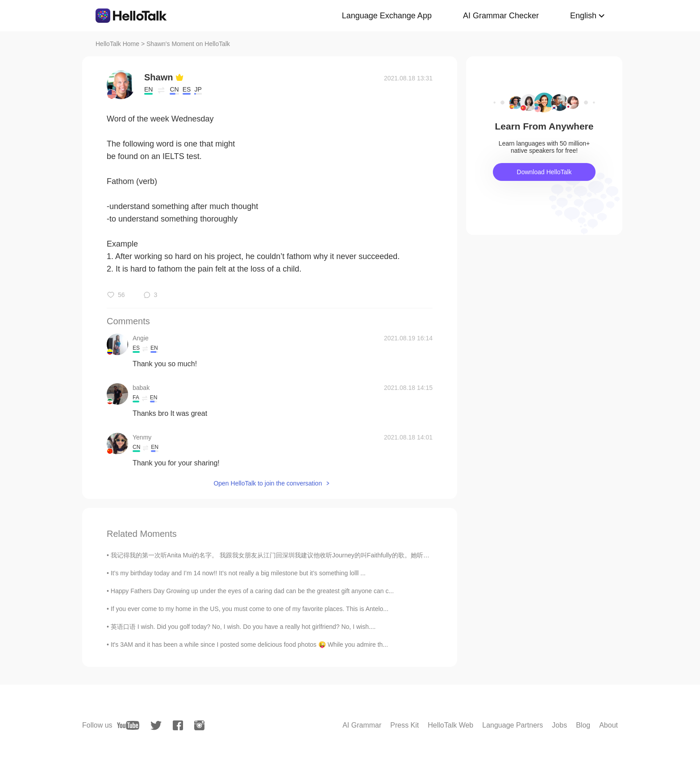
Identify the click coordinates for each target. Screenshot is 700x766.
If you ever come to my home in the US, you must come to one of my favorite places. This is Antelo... (250, 609)
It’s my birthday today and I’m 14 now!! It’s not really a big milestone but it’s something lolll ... (238, 573)
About (608, 725)
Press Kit (404, 725)
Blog (583, 725)
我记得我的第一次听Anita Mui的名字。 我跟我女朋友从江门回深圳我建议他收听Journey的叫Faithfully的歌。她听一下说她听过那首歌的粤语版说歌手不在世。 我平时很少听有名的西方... (367, 555)
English (583, 16)
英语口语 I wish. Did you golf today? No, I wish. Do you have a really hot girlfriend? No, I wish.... (243, 627)
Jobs (559, 725)
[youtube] (128, 725)
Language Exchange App (387, 16)
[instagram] (199, 725)
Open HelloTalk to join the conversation (268, 483)
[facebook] (178, 725)
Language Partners (512, 725)
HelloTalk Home (117, 44)
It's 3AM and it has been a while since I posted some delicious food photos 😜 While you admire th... (249, 645)
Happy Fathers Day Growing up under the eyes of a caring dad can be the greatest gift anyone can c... (252, 591)
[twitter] (156, 726)
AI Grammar (362, 725)
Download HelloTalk (544, 172)
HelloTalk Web (450, 725)
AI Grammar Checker (501, 16)
